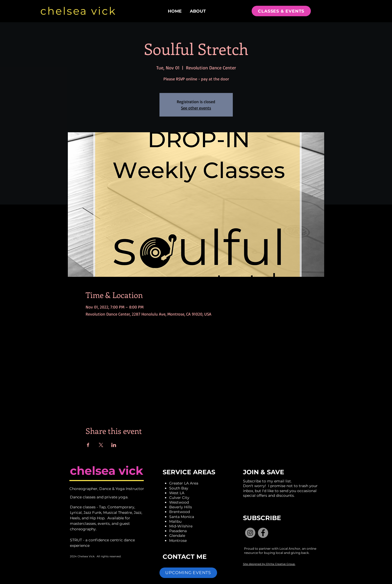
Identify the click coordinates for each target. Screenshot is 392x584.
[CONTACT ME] (186, 557)
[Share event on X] (101, 445)
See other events (196, 108)
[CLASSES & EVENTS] (281, 11)
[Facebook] (263, 533)
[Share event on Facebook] (88, 445)
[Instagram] (250, 533)
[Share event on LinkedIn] (114, 445)
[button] (188, 573)
